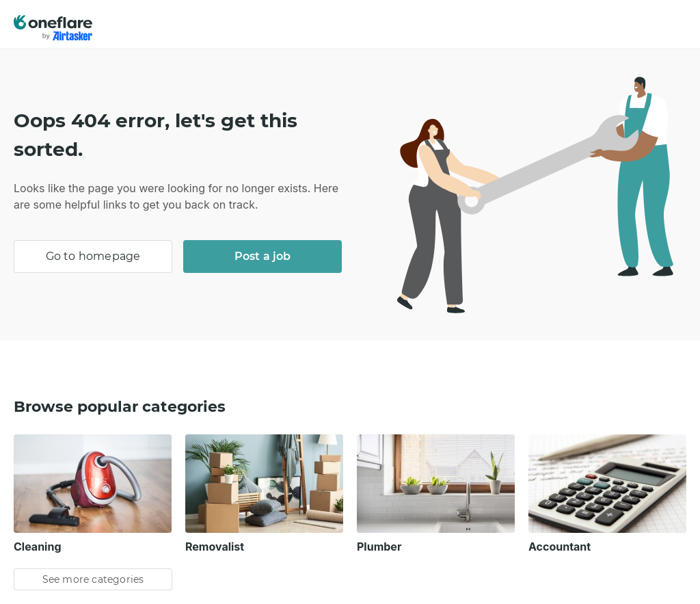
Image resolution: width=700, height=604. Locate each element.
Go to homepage (93, 256)
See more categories (93, 579)
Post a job (263, 256)
